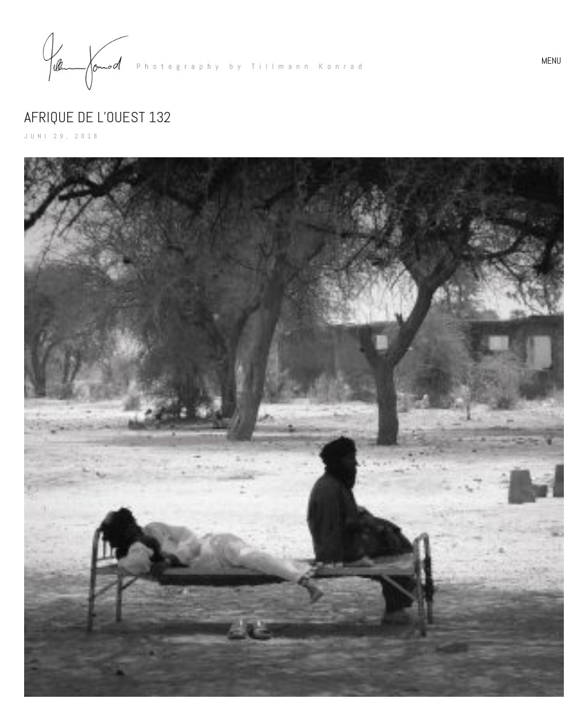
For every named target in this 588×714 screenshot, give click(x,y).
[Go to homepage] (196, 61)
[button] (553, 61)
